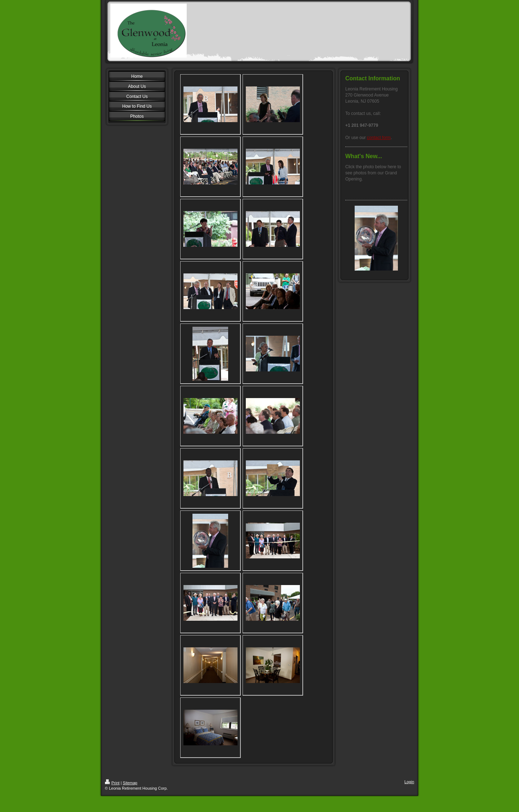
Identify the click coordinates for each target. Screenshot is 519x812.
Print (112, 783)
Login (409, 782)
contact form (379, 138)
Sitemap (130, 783)
